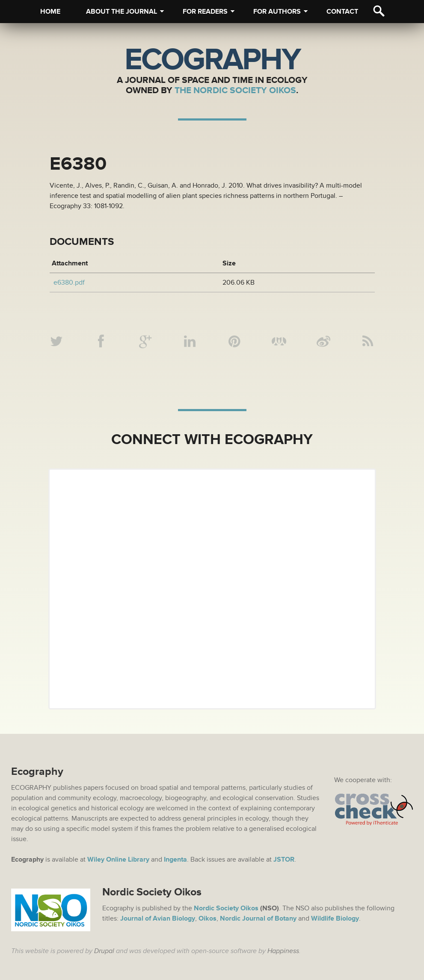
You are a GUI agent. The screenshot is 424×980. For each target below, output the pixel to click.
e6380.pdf (69, 283)
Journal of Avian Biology (158, 918)
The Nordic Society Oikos (235, 90)
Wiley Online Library (118, 859)
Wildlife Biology (335, 918)
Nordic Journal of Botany (258, 918)
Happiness (283, 951)
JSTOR (284, 859)
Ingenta (175, 859)
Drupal (104, 951)
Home (50, 12)
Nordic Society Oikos (226, 908)
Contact (342, 12)
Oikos (208, 918)
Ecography (212, 60)
